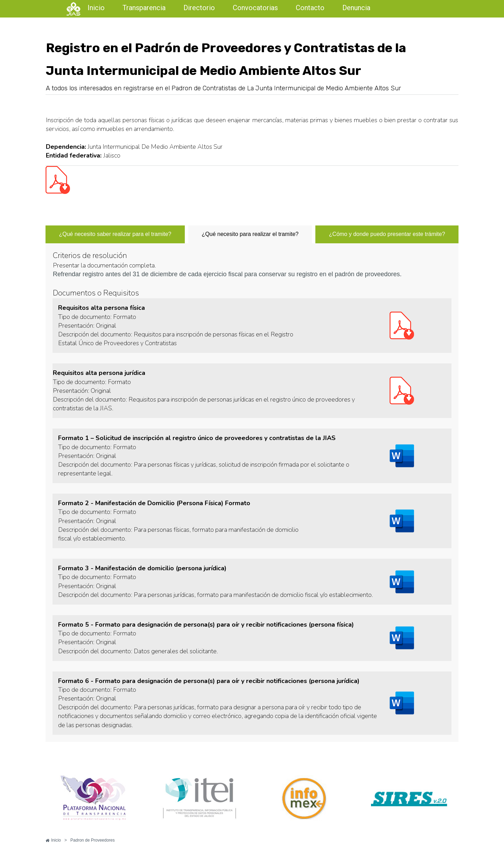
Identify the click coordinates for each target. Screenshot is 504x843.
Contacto (310, 8)
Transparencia (144, 8)
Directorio (199, 8)
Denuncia (356, 8)
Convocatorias (255, 8)
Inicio (96, 8)
